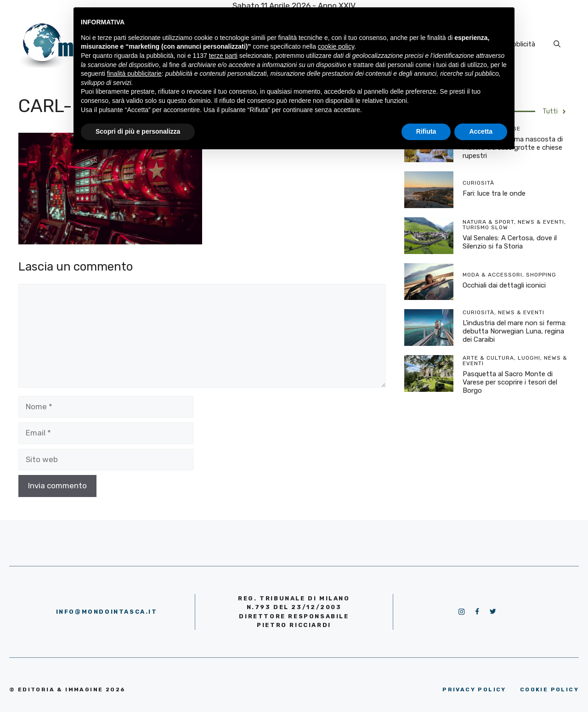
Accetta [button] (481, 131)
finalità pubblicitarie (134, 73)
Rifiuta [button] (426, 131)
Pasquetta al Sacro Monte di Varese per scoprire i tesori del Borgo (510, 382)
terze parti (223, 56)
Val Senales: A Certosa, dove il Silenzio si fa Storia (510, 242)
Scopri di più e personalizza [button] (138, 131)
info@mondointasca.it (107, 612)
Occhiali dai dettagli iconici (504, 285)
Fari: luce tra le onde (494, 193)
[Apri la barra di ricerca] (557, 44)
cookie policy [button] (336, 46)
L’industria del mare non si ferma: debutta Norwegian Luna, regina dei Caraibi (514, 331)
